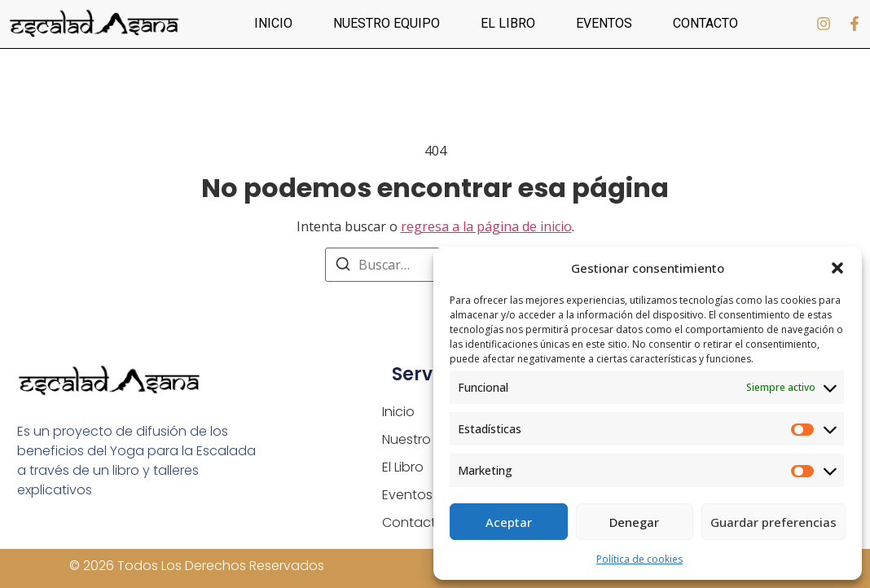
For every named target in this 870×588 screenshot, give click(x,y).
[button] (837, 268)
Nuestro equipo (387, 23)
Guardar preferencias (773, 522)
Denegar (634, 522)
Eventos (604, 23)
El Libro (508, 23)
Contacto (705, 23)
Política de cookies (639, 559)
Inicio (273, 23)
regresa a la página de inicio (486, 226)
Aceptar (509, 522)
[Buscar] (343, 266)
